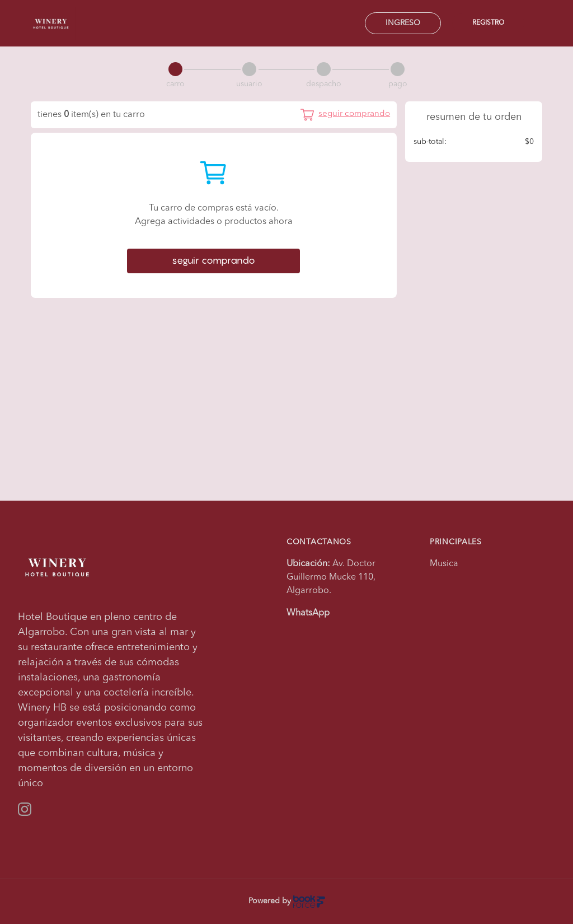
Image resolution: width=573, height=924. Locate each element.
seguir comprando (213, 260)
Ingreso (403, 23)
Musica (444, 564)
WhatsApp (308, 613)
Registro (488, 23)
